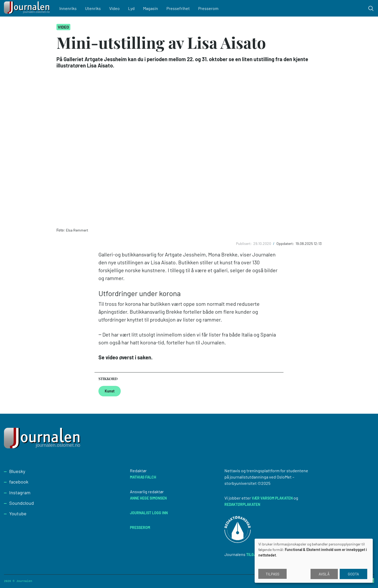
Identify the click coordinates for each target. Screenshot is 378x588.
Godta (353, 574)
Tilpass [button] (272, 574)
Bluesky (17, 471)
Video (115, 8)
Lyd (132, 8)
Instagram (20, 492)
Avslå (324, 574)
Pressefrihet (178, 8)
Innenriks (68, 8)
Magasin (151, 8)
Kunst (110, 391)
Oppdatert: (286, 243)
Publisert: (244, 243)
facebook (19, 482)
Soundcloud (22, 503)
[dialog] (314, 561)
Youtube (18, 513)
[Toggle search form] (371, 8)
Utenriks (93, 8)
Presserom (209, 8)
